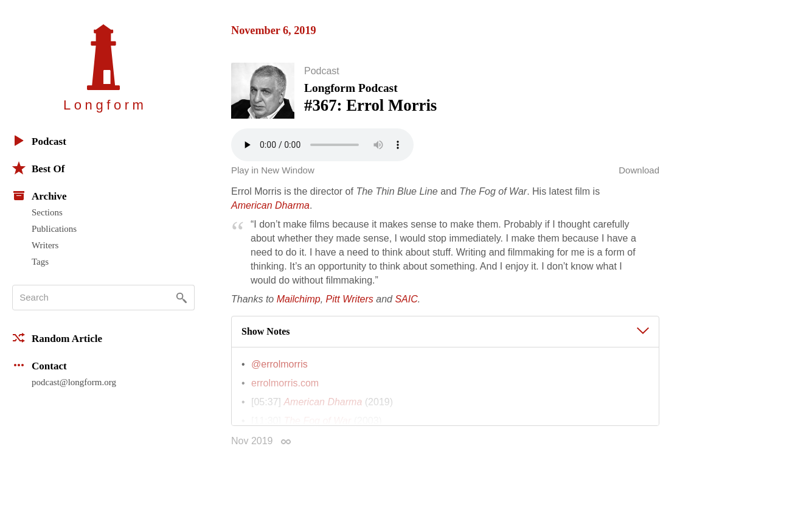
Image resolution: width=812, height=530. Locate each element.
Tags (40, 262)
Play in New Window (273, 178)
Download (639, 178)
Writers (45, 245)
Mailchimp (299, 307)
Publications (54, 229)
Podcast (39, 141)
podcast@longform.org (74, 382)
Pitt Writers (350, 307)
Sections (47, 212)
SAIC (406, 307)
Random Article (57, 338)
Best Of (38, 168)
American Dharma (270, 213)
